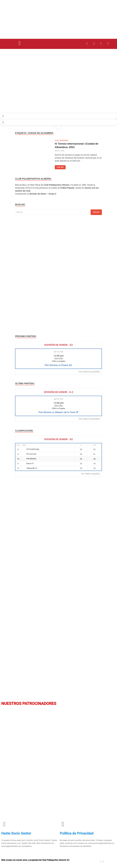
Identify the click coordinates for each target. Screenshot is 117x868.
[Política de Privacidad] (63, 824)
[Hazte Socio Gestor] (4, 824)
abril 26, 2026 (58, 399)
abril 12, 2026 (58, 352)
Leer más (59, 167)
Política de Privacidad (77, 833)
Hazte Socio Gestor (16, 833)
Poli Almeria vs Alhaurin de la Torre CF (59, 412)
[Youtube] (103, 861)
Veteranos (64, 140)
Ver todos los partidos (89, 372)
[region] (58, 92)
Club (57, 140)
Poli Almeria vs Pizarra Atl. (59, 365)
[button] (20, 43)
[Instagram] (101, 861)
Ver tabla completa (91, 474)
